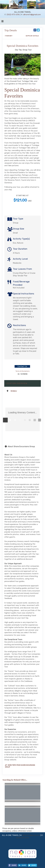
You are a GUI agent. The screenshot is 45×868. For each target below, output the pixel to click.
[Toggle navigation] (2, 22)
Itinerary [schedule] (9, 36)
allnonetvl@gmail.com (32, 15)
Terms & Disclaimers (23, 371)
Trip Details (11, 30)
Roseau (14, 391)
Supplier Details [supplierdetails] (32, 36)
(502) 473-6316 (13, 15)
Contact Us (22, 366)
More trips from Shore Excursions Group (20, 766)
